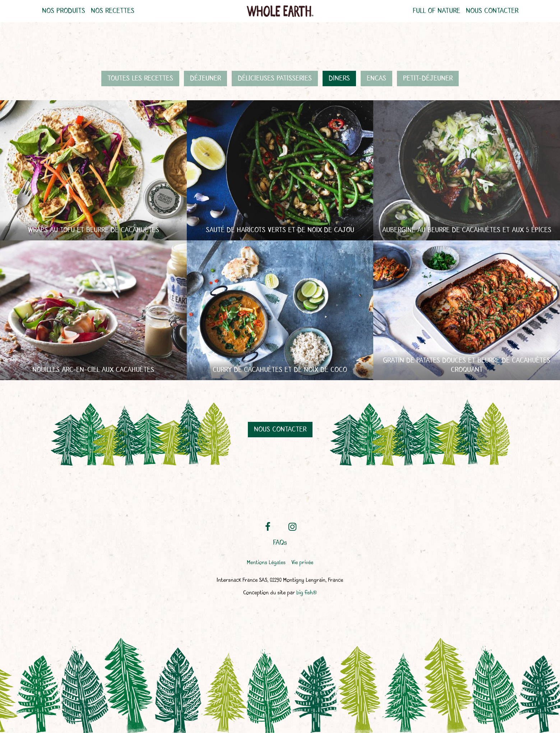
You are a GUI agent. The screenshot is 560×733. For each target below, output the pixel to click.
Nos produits (64, 11)
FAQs (280, 543)
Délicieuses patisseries (275, 79)
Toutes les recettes (140, 79)
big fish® (307, 593)
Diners (339, 79)
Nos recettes (113, 11)
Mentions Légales (266, 563)
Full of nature (436, 11)
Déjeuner (205, 79)
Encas (376, 79)
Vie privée (302, 563)
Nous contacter (492, 11)
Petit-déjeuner (428, 79)
